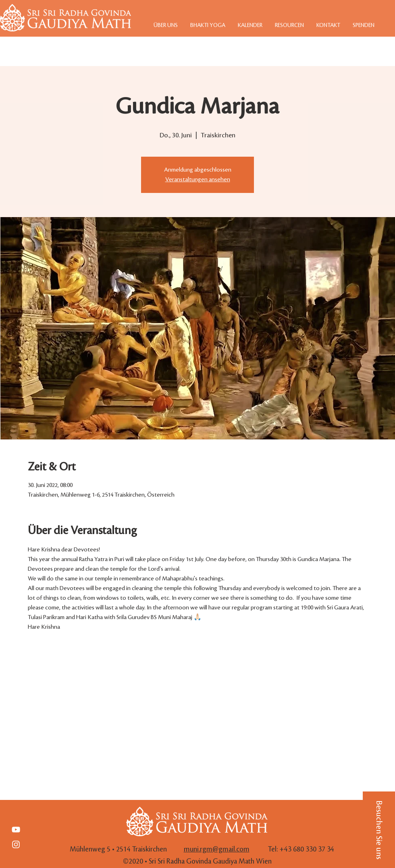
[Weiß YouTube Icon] (16, 830)
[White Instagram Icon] (16, 844)
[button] (379, 830)
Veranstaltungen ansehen (198, 180)
